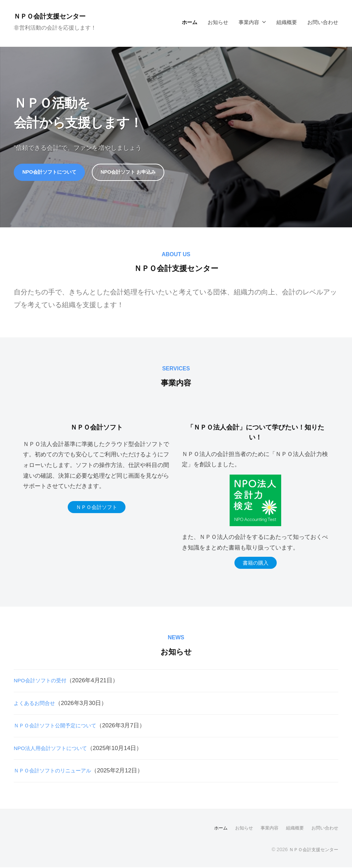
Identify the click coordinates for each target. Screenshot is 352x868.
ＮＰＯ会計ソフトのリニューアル (58, 772)
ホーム (190, 22)
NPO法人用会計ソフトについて (55, 749)
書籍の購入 (256, 564)
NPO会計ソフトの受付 (43, 681)
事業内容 (249, 22)
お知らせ (218, 22)
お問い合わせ (323, 22)
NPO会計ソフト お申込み (139, 173)
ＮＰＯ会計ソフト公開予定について (60, 727)
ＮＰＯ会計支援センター (56, 16)
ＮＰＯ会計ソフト (97, 508)
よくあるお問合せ (37, 704)
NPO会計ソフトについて (53, 173)
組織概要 (287, 22)
